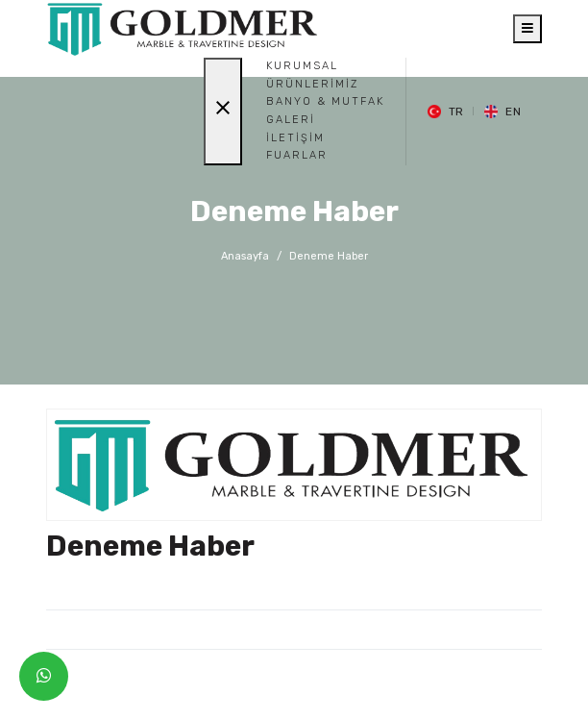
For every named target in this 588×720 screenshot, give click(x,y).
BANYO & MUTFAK (325, 101)
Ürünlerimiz (312, 84)
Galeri (291, 120)
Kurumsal (302, 66)
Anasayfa (245, 256)
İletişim (295, 138)
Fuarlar (297, 155)
